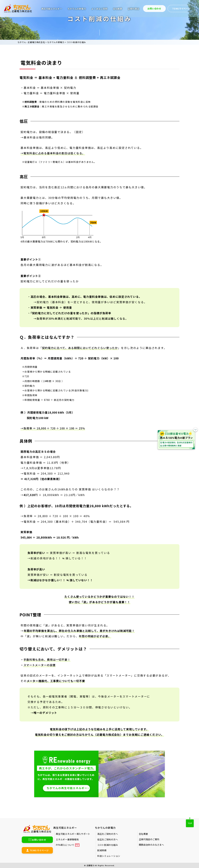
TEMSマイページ (181, 8)
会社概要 (118, 9)
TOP (190, 823)
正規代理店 (134, 9)
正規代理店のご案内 (149, 839)
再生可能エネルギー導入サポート (73, 834)
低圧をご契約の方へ (108, 839)
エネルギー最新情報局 (67, 839)
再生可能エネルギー (52, 9)
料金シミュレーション (109, 856)
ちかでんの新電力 (77, 9)
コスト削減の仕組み (108, 845)
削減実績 (102, 850)
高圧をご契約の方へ (108, 834)
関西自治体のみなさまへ (151, 845)
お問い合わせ (154, 8)
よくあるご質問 (99, 9)
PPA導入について (65, 845)
